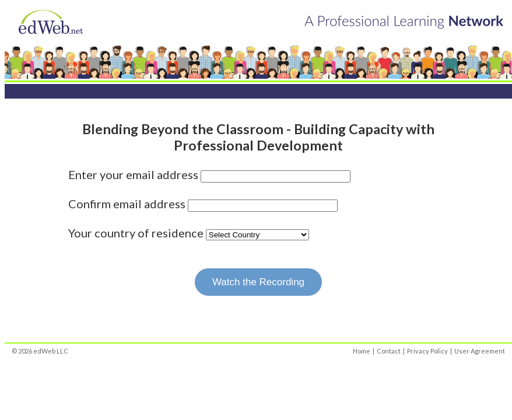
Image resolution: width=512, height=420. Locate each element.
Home (362, 351)
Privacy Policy (427, 351)
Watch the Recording (258, 282)
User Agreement (480, 351)
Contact (389, 351)
